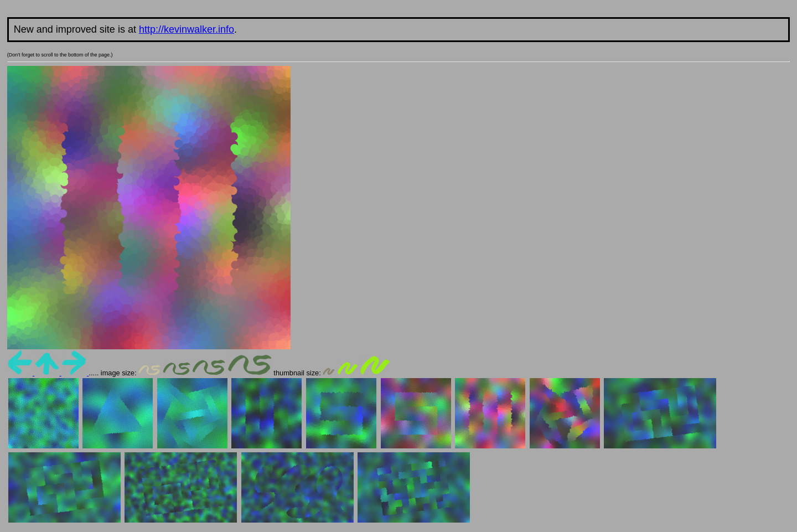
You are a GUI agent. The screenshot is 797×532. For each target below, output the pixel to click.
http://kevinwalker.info (187, 29)
